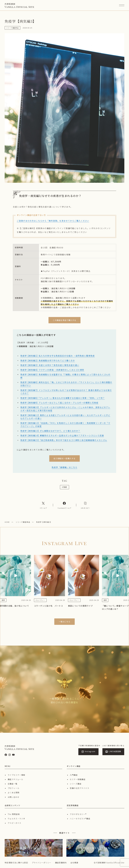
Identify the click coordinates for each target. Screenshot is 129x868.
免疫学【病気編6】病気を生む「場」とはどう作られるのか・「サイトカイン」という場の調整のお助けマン (66, 384)
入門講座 (74, 775)
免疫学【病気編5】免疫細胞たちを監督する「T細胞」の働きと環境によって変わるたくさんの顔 (65, 376)
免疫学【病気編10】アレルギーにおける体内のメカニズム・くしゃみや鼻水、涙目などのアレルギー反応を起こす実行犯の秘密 (65, 409)
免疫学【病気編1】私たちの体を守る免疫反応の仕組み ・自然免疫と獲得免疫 (58, 356)
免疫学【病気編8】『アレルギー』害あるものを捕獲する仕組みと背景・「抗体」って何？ (63, 398)
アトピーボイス (14, 823)
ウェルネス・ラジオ (16, 819)
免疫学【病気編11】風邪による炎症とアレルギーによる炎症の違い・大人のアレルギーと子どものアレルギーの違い (65, 417)
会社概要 (74, 863)
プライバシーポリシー (41, 863)
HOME (7, 522)
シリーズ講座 (76, 784)
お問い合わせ (14, 797)
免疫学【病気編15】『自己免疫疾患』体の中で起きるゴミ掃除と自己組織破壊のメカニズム (64, 440)
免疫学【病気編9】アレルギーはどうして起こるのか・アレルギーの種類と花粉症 (59, 403)
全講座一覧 (13, 784)
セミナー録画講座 (78, 779)
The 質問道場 (14, 814)
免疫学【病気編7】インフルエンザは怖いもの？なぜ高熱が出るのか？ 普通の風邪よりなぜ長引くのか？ (66, 392)
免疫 (64, 487)
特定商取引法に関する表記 (16, 863)
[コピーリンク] (86, 505)
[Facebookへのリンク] (64, 505)
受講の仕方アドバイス (79, 788)
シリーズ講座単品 (23, 522)
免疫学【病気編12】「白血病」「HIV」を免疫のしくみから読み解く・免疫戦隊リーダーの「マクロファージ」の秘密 (65, 425)
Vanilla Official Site (19, 6)
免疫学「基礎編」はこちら (64, 467)
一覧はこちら (65, 622)
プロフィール (14, 788)
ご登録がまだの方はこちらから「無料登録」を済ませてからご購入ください (53, 221)
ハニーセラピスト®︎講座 (80, 819)
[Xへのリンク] (43, 505)
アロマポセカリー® (78, 814)
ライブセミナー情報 (16, 775)
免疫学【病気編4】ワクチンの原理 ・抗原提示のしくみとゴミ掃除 (52, 370)
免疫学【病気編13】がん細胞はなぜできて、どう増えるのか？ (50, 431)
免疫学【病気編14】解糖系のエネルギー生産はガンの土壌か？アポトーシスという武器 (62, 435)
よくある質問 (14, 793)
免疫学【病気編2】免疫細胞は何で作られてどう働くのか (48, 360)
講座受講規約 (61, 863)
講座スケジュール (15, 779)
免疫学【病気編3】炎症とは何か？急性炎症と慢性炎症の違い (50, 365)
